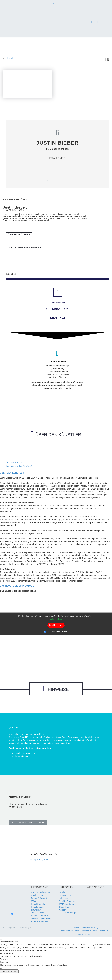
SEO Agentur (98, 22)
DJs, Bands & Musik (85, 22)
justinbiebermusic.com (25, 760)
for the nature (105, 22)
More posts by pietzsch (41, 866)
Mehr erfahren (56, 622)
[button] (28, 829)
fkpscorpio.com (21, 763)
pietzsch (10, 58)
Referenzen (91, 22)
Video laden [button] (57, 628)
